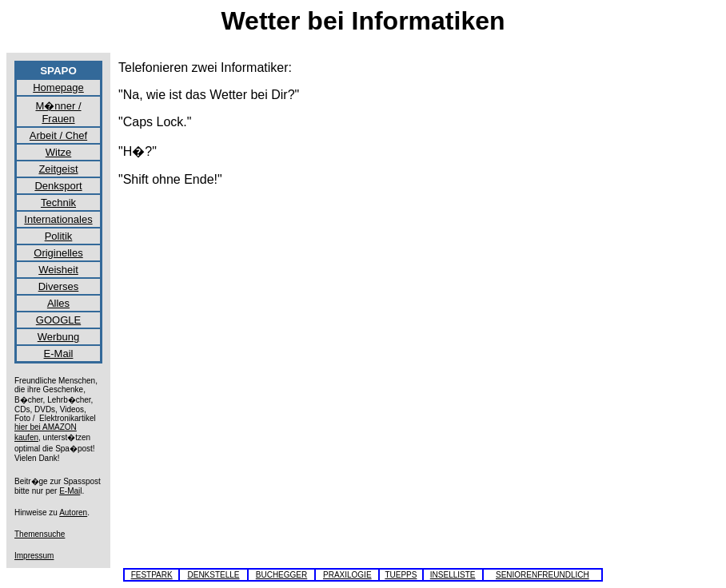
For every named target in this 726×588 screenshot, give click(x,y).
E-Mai (70, 491)
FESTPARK (152, 575)
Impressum (34, 556)
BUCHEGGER (281, 575)
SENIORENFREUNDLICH (543, 575)
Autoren (73, 513)
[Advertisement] (654, 300)
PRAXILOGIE (347, 575)
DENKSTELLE (213, 575)
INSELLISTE (453, 575)
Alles (58, 303)
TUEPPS (401, 575)
